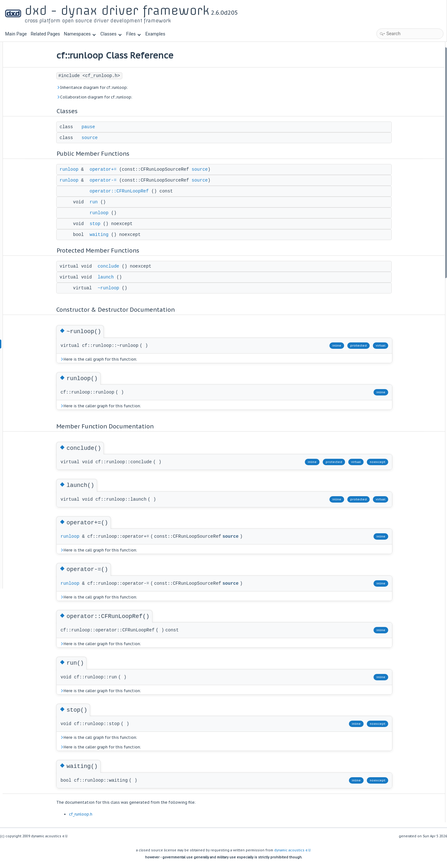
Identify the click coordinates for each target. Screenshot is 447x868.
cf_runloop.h (113, 814)
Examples (155, 34)
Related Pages (45, 34)
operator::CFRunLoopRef (151, 191)
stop (127, 224)
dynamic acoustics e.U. (293, 850)
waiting (131, 235)
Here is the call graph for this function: (130, 359)
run (126, 202)
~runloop (140, 288)
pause (120, 127)
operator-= (135, 180)
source (122, 138)
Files (133, 34)
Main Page (16, 34)
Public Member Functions (397, 77)
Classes (111, 34)
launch (138, 277)
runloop (101, 169)
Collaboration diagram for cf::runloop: (126, 97)
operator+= (135, 169)
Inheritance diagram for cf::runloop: (124, 87)
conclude (140, 266)
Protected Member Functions (400, 145)
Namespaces (80, 34)
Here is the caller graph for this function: (132, 406)
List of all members (391, 282)
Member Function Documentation (405, 205)
